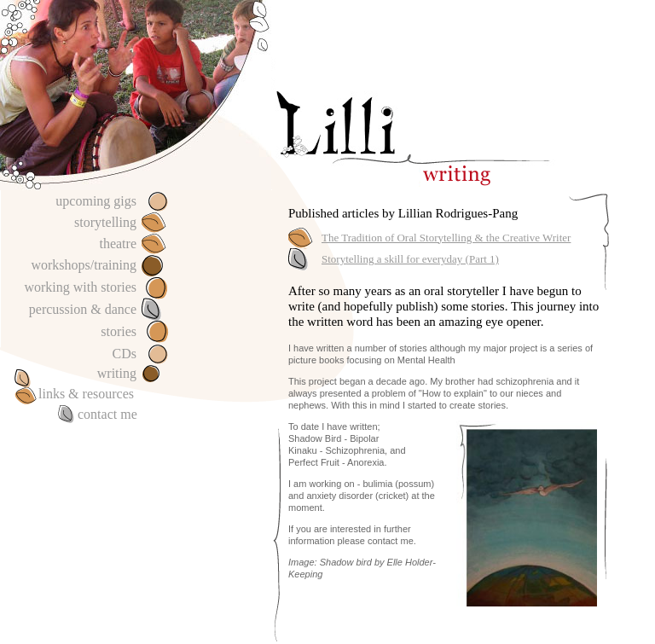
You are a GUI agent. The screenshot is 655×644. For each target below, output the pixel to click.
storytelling (105, 222)
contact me (107, 414)
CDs (125, 354)
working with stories (80, 287)
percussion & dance (83, 309)
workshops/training (84, 265)
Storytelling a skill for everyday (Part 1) (410, 259)
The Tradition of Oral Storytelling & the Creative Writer (446, 238)
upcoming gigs (96, 201)
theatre (118, 244)
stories (119, 331)
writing (117, 373)
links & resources (86, 394)
